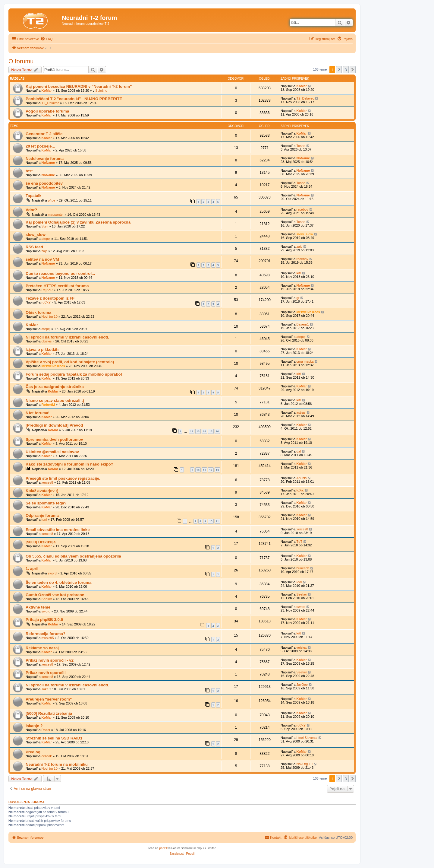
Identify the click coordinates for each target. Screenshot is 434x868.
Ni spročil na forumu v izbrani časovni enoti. (67, 337)
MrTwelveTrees (308, 312)
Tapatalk (34, 196)
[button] (353, 70)
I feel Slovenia (307, 738)
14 (204, 431)
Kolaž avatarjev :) (42, 491)
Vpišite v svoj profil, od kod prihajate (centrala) (70, 362)
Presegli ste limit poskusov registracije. (63, 478)
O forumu (21, 61)
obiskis (47, 341)
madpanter (56, 215)
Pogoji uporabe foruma (47, 111)
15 (211, 431)
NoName (48, 163)
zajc (45, 251)
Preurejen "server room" (49, 699)
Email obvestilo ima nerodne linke (58, 530)
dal (299, 451)
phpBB (164, 848)
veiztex (302, 647)
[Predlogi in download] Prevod (54, 425)
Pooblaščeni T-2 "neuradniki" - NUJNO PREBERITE (74, 99)
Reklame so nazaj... (44, 648)
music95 (48, 638)
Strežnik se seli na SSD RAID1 (54, 738)
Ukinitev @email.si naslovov (52, 452)
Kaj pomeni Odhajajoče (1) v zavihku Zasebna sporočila (78, 222)
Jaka (45, 689)
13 (198, 431)
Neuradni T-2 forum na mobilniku (57, 764)
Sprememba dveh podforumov (54, 439)
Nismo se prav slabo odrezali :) (55, 401)
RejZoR (47, 290)
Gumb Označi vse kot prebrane (55, 595)
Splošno (101, 91)
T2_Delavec (50, 103)
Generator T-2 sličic (44, 134)
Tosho (301, 146)
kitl (299, 273)
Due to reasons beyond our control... (60, 273)
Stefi (45, 226)
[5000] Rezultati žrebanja (49, 713)
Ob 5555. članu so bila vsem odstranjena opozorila (73, 556)
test (29, 171)
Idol (299, 582)
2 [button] (339, 70)
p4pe (52, 200)
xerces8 (47, 482)
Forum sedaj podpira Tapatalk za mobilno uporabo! (74, 374)
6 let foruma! (38, 413)
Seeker (47, 599)
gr (298, 298)
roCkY (46, 302)
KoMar (47, 91)
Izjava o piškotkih (42, 350)
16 (217, 431)
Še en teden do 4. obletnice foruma (58, 582)
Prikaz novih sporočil (46, 673)
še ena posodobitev (44, 183)
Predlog (33, 752)
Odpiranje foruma (42, 515)
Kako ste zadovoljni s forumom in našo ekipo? (69, 464)
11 (204, 470)
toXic (300, 490)
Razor (46, 730)
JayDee (302, 685)
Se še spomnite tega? (46, 503)
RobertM (48, 405)
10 (198, 470)
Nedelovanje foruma (45, 159)
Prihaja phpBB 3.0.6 (44, 620)
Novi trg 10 (50, 316)
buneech (303, 568)
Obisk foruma (38, 312)
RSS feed (34, 247)
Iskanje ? (34, 726)
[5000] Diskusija (41, 542)
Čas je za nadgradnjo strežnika (55, 387)
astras (301, 412)
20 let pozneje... (40, 146)
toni (44, 520)
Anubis (302, 478)
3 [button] (346, 70)
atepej (46, 239)
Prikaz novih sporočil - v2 (50, 660)
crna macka (305, 361)
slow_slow (36, 235)
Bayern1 (303, 324)
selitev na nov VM (42, 259)
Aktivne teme (38, 607)
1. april (32, 569)
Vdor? (31, 210)
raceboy (302, 209)
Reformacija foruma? (46, 634)
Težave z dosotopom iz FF (50, 298)
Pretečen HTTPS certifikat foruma (57, 286)
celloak (47, 756)
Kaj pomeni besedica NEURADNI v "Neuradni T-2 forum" (79, 86)
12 (191, 431)
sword (52, 573)
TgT (300, 542)
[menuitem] (46, 39)
